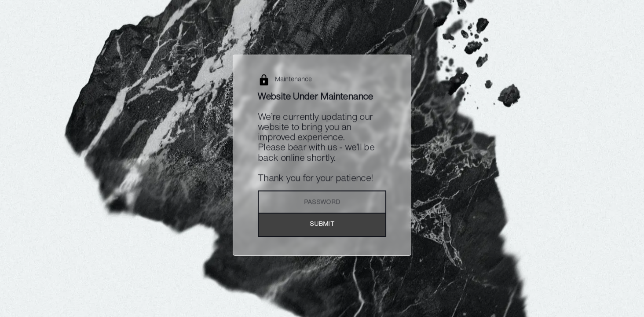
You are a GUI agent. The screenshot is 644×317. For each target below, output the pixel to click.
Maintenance (293, 80)
